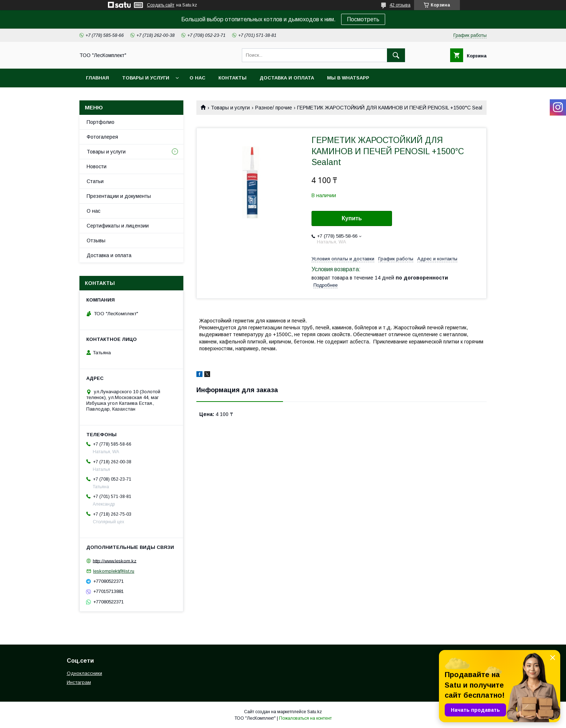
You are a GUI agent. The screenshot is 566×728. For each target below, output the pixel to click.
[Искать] (396, 55)
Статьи (95, 181)
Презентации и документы (119, 196)
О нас (197, 78)
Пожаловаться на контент (305, 718)
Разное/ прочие (274, 108)
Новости (97, 166)
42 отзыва (400, 5)
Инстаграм (79, 682)
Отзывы (96, 240)
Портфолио (101, 122)
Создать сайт (161, 5)
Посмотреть (363, 19)
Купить (352, 218)
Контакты (232, 78)
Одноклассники (84, 673)
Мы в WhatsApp (348, 78)
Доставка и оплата (287, 78)
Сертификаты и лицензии (118, 226)
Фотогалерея (102, 137)
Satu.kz (315, 712)
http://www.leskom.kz (115, 561)
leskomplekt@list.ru (114, 571)
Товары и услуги (146, 78)
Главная (97, 78)
